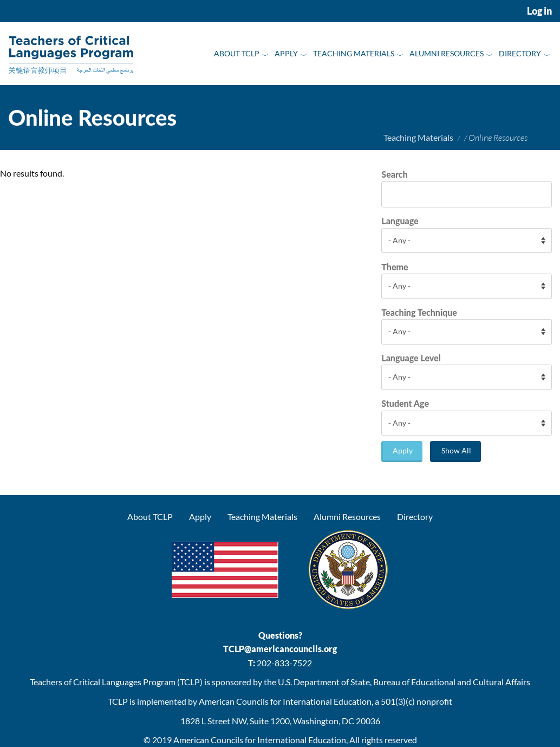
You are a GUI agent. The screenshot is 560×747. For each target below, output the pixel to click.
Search (394, 174)
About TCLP (237, 53)
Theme (395, 267)
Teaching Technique (419, 312)
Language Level (411, 358)
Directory (520, 53)
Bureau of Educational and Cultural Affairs (452, 682)
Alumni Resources (447, 53)
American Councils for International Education (260, 740)
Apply (286, 53)
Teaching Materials (354, 53)
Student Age (405, 403)
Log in (539, 11)
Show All (456, 450)
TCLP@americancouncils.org (280, 649)
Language (400, 221)
